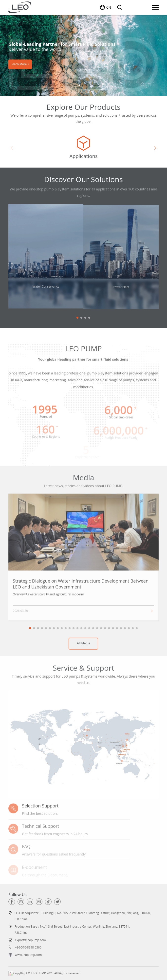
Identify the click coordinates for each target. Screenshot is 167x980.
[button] (79, 85)
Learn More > (20, 64)
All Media (84, 646)
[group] (83, 148)
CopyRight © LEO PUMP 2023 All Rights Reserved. (45, 973)
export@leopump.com (30, 940)
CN (109, 7)
